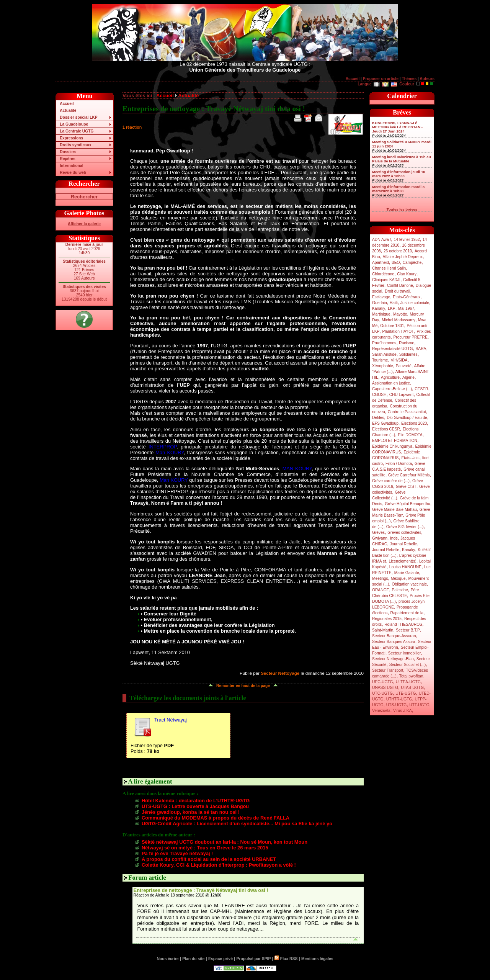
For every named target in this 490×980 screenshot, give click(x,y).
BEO (396, 263)
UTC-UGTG (382, 693)
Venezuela (381, 711)
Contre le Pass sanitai (407, 412)
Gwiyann (380, 538)
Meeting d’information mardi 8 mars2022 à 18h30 (398, 189)
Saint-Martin (383, 630)
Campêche (412, 263)
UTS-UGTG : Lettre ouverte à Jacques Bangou (195, 806)
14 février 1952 (407, 240)
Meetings (380, 578)
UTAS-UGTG (412, 688)
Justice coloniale (415, 303)
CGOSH (379, 395)
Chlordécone (383, 274)
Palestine (400, 590)
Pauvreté (404, 366)
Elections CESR (386, 429)
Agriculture (390, 377)
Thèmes (409, 79)
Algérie (408, 377)
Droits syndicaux (75, 145)
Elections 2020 (414, 423)
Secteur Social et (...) (408, 665)
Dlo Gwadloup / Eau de (407, 418)
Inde (394, 538)
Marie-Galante (407, 573)
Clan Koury (407, 274)
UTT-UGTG (419, 705)
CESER (421, 389)
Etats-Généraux (407, 297)
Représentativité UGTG (392, 349)
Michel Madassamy (399, 320)
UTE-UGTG (406, 693)
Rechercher (84, 197)
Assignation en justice (391, 383)
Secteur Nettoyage (280, 673)
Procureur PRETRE (410, 337)
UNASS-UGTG (385, 688)
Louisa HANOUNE (405, 567)
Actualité (68, 110)
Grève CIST (406, 487)
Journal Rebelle (403, 544)
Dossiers (68, 152)
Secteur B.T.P (408, 630)
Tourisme (380, 360)
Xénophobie (383, 366)
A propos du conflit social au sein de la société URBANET (209, 859)
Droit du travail (397, 291)
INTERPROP (163, 447)
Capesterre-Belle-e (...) (392, 389)
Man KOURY (170, 452)
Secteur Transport (388, 670)
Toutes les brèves (402, 209)
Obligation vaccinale (409, 584)
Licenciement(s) (403, 561)
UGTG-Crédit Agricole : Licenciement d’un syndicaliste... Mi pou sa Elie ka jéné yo (237, 824)
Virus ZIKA (403, 711)
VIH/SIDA (399, 360)
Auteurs (427, 79)
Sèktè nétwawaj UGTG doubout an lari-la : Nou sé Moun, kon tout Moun (225, 842)
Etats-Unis (411, 458)
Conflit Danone (400, 285)
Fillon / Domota (399, 464)
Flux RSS (286, 959)
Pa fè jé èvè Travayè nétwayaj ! (177, 853)
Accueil (353, 79)
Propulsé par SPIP (254, 959)
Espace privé (220, 959)
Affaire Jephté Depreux (403, 257)
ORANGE (381, 590)
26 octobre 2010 (398, 251)
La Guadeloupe (74, 124)
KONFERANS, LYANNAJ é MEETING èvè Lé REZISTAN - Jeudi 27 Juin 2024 (397, 127)
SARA (421, 349)
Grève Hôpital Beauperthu (407, 504)
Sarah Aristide (384, 354)
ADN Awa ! (381, 240)
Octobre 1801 (392, 326)
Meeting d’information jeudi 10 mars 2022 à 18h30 (399, 174)
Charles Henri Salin (389, 268)
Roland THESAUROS (403, 624)
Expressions (71, 138)
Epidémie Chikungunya (392, 446)
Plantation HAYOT (398, 331)
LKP (391, 308)
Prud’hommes (384, 343)
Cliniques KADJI (386, 280)
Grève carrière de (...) (391, 481)
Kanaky (379, 308)
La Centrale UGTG (77, 131)
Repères (67, 159)
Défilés (378, 418)
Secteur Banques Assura (394, 642)
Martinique (381, 314)
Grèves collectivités (404, 533)
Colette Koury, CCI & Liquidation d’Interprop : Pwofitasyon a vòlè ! (219, 865)
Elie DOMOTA (410, 435)
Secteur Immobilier (404, 653)
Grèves (378, 533)
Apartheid (381, 263)
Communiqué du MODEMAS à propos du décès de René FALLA (216, 818)
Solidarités (408, 354)
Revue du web (73, 173)
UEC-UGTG (383, 682)
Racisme (407, 343)
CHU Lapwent (402, 395)
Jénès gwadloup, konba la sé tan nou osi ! (191, 812)
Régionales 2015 (387, 619)
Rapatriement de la (407, 613)
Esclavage (381, 297)
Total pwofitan (411, 676)
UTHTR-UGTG (399, 699)
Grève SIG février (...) (405, 527)
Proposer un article (381, 79)
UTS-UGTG (396, 705)
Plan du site (193, 959)
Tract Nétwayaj (171, 720)
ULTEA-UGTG (408, 682)
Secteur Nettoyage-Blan (393, 659)
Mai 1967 (406, 308)
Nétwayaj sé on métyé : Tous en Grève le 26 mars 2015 (205, 848)
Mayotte (400, 314)
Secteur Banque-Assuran (394, 636)
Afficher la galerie (84, 224)
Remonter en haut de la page (243, 686)
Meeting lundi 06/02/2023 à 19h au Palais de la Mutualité (402, 159)
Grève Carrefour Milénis (409, 475)
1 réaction (132, 127)
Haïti (394, 303)
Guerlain (380, 303)
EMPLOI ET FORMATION (395, 441)
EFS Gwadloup (385, 423)
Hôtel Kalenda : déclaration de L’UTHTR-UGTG (196, 801)
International (71, 166)
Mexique (398, 578)
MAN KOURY (297, 469)
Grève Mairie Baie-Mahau (394, 510)
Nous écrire (168, 959)
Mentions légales (317, 959)
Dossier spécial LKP (78, 117)
